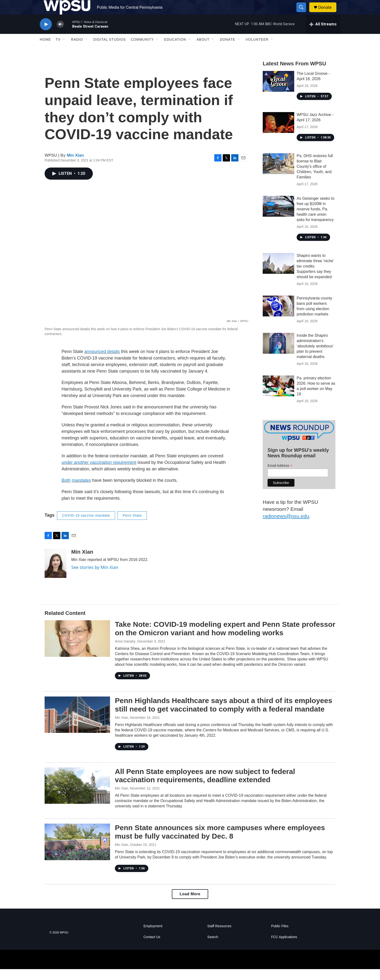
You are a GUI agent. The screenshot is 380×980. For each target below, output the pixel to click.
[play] (46, 35)
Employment (153, 937)
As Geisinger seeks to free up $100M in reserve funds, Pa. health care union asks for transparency (316, 220)
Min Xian (75, 166)
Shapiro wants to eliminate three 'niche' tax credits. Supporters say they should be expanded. (315, 277)
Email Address (280, 477)
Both (66, 491)
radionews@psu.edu (286, 527)
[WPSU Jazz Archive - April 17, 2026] (278, 133)
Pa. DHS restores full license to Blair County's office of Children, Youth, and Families (315, 177)
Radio (77, 50)
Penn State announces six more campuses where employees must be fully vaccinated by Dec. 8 (220, 843)
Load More (190, 905)
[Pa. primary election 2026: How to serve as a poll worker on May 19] (278, 397)
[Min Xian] (55, 574)
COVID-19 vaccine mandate (86, 526)
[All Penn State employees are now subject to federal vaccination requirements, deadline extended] (77, 796)
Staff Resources (219, 937)
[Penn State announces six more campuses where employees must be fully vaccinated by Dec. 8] (77, 853)
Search (213, 948)
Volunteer (257, 50)
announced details (102, 362)
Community (142, 50)
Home (45, 50)
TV (58, 50)
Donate (328, 13)
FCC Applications (284, 948)
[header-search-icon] (303, 13)
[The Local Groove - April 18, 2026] (278, 92)
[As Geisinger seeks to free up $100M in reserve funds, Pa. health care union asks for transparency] (278, 217)
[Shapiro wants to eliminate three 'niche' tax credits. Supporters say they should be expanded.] (278, 274)
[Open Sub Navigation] (64, 50)
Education (175, 50)
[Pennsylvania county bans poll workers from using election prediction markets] (278, 317)
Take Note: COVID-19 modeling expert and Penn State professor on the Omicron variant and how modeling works (225, 639)
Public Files (280, 937)
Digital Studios (110, 50)
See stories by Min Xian (95, 578)
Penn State (132, 526)
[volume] (60, 35)
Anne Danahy (125, 652)
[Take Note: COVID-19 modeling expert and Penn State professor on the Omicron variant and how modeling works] (77, 649)
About (203, 50)
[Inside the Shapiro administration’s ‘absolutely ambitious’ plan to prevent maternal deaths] (278, 354)
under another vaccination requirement (99, 473)
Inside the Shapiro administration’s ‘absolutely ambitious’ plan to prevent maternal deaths (315, 357)
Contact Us (152, 948)
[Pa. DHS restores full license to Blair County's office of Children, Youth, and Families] (278, 175)
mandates (81, 491)
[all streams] (323, 35)
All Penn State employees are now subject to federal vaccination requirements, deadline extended (205, 787)
